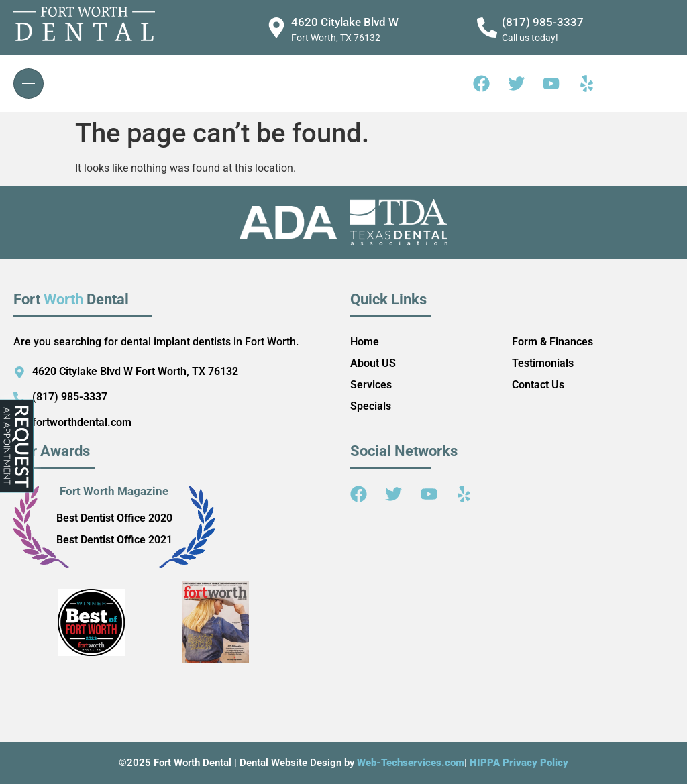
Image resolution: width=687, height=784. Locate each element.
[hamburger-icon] (29, 83)
